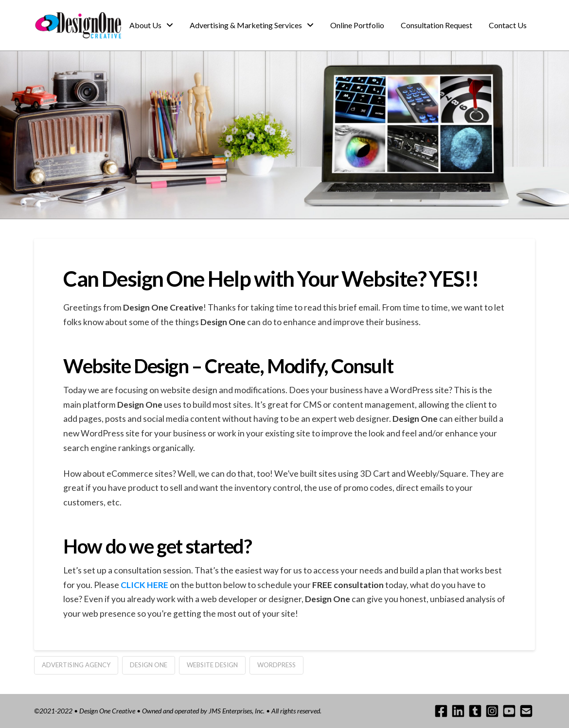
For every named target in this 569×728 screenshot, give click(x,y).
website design (212, 665)
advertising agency (76, 665)
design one (149, 665)
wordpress (276, 665)
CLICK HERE (144, 585)
